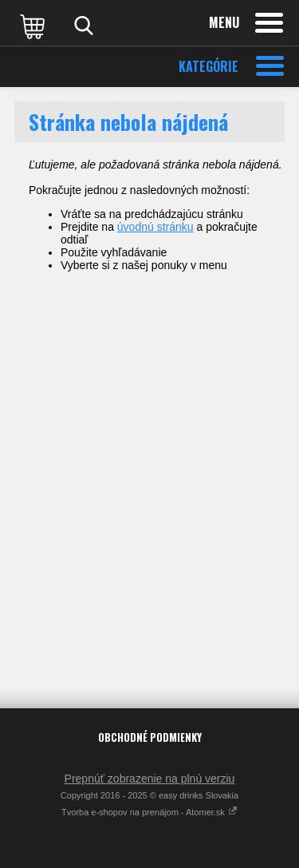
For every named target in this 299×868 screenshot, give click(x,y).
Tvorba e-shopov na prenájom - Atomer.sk (149, 812)
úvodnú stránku (155, 227)
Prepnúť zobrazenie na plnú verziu (150, 779)
